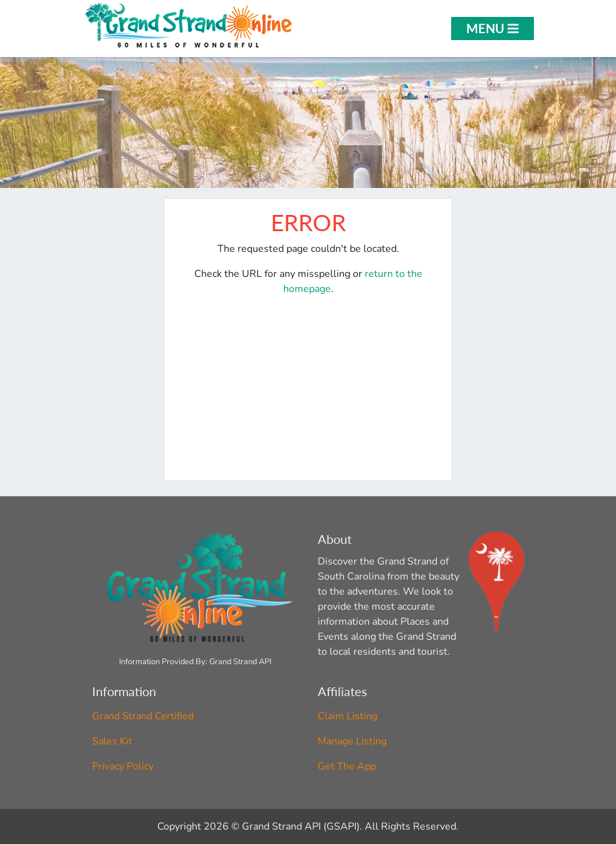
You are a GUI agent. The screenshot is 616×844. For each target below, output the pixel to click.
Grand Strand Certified (143, 716)
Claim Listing (347, 716)
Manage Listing (352, 741)
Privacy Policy (123, 766)
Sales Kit (112, 741)
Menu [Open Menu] (493, 28)
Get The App (347, 766)
